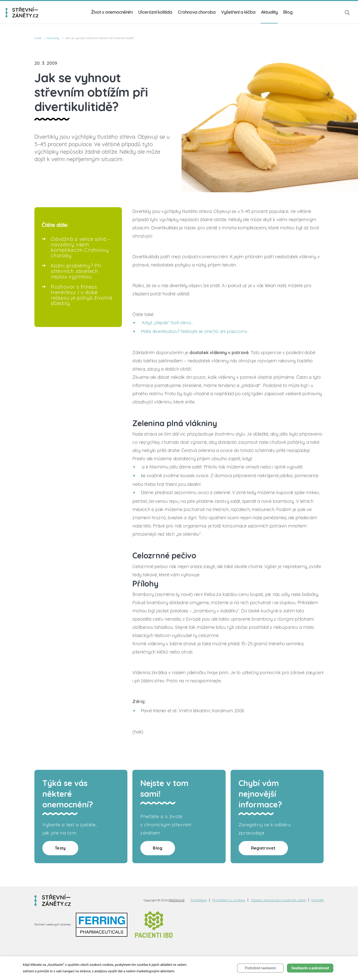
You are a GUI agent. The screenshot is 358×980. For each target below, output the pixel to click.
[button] (347, 12)
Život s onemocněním (112, 12)
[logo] (22, 12)
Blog (288, 12)
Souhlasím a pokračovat (310, 968)
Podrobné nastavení (261, 968)
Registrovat (263, 848)
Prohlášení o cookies (229, 900)
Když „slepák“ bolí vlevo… (168, 323)
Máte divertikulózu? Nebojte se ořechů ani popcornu (194, 331)
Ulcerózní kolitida (155, 12)
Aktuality (269, 12)
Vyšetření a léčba (238, 12)
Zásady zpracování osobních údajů (278, 900)
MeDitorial (177, 900)
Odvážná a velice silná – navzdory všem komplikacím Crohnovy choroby (81, 247)
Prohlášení (199, 900)
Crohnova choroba (197, 12)
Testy (60, 848)
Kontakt (317, 900)
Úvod (38, 38)
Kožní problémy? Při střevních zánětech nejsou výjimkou (76, 271)
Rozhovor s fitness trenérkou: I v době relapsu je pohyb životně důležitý (82, 295)
